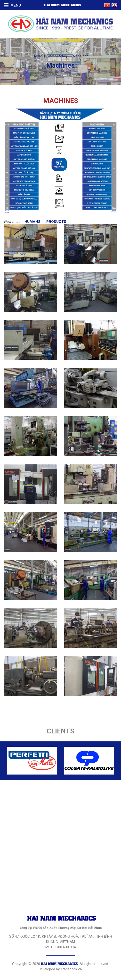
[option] (32, 761)
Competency (58, 56)
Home (37, 56)
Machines (81, 56)
